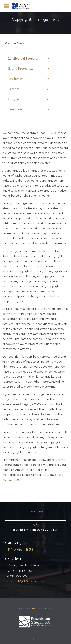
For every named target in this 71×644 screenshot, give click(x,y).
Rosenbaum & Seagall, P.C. (39, 608)
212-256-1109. (11, 480)
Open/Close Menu (6, 6)
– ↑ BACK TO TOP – (35, 511)
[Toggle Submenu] (48, 59)
